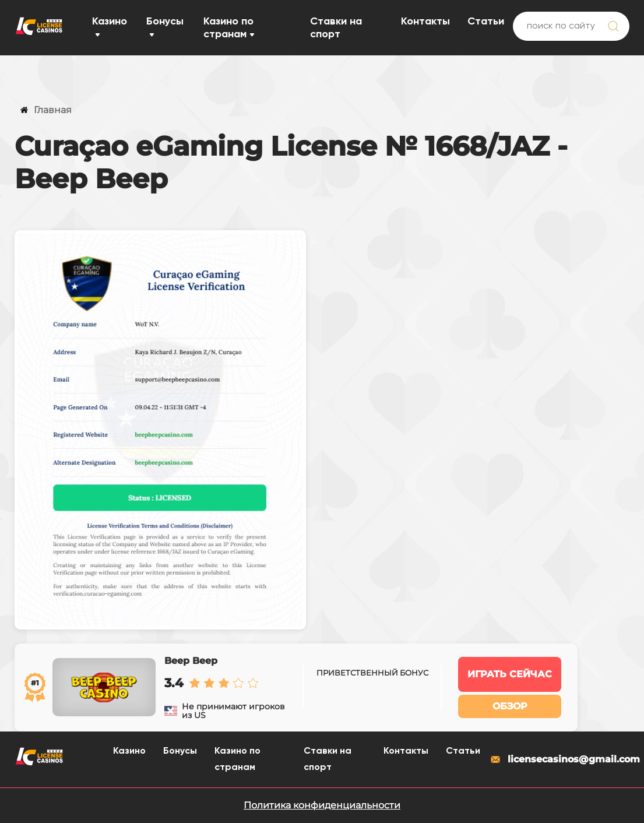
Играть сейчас (510, 674)
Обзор (510, 706)
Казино (110, 22)
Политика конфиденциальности (322, 805)
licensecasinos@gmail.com (559, 759)
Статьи (486, 22)
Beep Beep (191, 661)
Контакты (425, 22)
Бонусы (165, 22)
